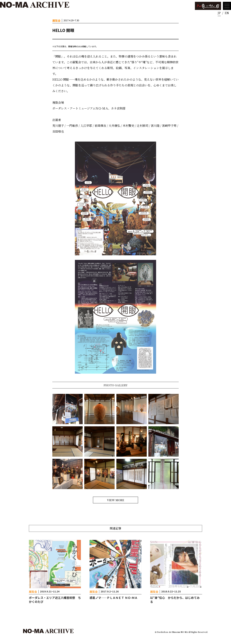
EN (227, 13)
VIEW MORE (116, 500)
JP (219, 13)
